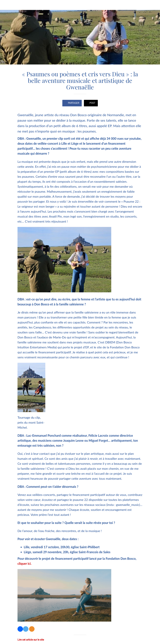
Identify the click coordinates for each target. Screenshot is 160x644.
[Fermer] (5, 5)
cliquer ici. (24, 563)
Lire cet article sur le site (31, 640)
